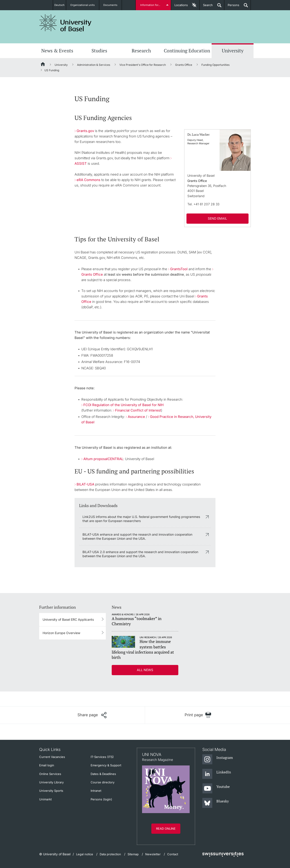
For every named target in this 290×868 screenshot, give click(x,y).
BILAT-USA (85, 484)
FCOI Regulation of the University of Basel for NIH (123, 405)
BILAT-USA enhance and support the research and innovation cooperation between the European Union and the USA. (137, 536)
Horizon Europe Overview (61, 633)
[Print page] (198, 715)
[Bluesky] (216, 803)
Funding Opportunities (215, 65)
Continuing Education (187, 51)
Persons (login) (101, 799)
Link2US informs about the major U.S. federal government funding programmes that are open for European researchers (141, 519)
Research (141, 51)
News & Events (57, 51)
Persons (232, 7)
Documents (113, 5)
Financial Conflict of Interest (138, 410)
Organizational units (85, 5)
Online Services (50, 774)
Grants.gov (85, 131)
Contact (173, 854)
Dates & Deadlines (103, 774)
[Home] (43, 65)
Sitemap (133, 854)
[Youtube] (216, 789)
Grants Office (184, 65)
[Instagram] (218, 760)
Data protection (110, 854)
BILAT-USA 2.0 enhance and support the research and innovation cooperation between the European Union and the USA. (140, 554)
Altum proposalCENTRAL (103, 459)
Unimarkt (45, 799)
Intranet (96, 791)
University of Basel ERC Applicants (68, 619)
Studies (99, 51)
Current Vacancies (52, 757)
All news (145, 670)
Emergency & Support (106, 765)
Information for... (151, 5)
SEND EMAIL (217, 218)
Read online (166, 829)
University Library (51, 782)
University (233, 51)
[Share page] (92, 715)
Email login (47, 765)
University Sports (51, 791)
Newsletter (153, 854)
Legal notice (85, 854)
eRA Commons (88, 180)
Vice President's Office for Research (143, 65)
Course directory (103, 782)
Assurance (136, 417)
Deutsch (60, 5)
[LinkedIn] (217, 774)
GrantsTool (179, 269)
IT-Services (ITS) (102, 757)
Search (206, 7)
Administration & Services (94, 65)
